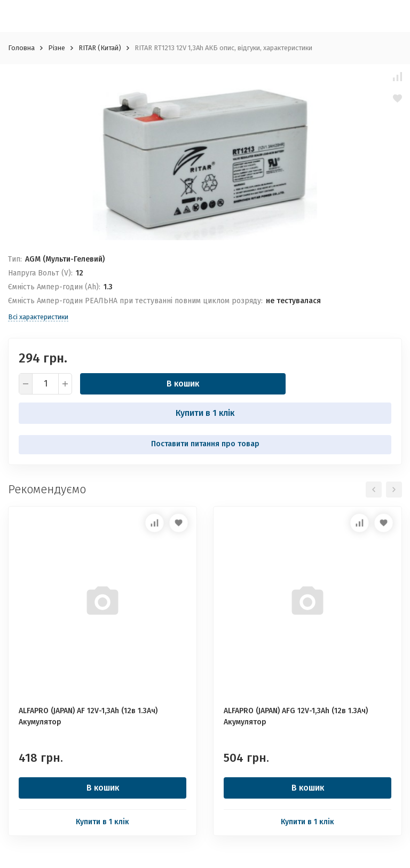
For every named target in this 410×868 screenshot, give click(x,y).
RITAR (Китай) (100, 48)
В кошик (183, 384)
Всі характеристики (38, 317)
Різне (57, 48)
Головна (21, 48)
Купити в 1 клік (205, 413)
